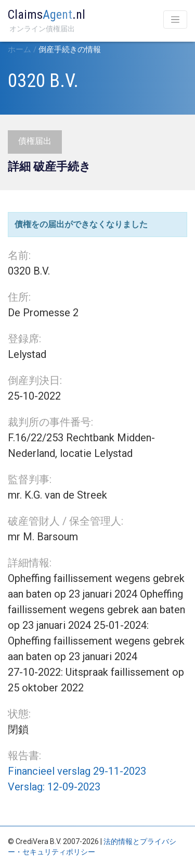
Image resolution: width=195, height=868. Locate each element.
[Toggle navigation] (175, 20)
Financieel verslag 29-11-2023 (77, 771)
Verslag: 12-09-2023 (54, 787)
